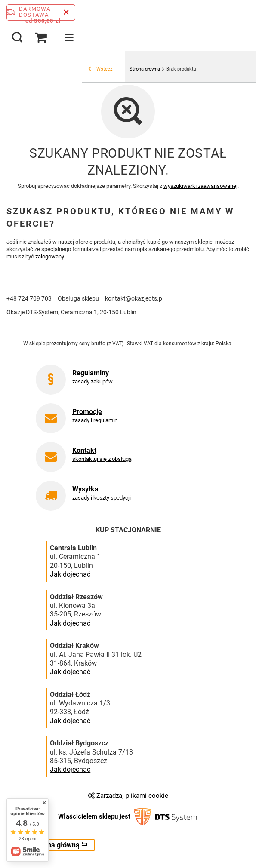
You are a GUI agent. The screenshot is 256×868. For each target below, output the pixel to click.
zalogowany (49, 256)
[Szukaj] (17, 38)
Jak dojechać (70, 574)
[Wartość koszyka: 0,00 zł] (41, 38)
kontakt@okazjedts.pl (134, 298)
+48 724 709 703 (29, 298)
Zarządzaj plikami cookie (128, 796)
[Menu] (69, 38)
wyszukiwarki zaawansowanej (200, 186)
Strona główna (145, 69)
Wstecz (100, 70)
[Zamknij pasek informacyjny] (66, 12)
